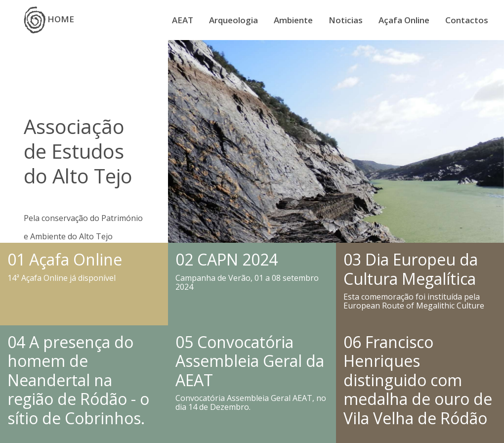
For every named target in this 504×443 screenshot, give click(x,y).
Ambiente (293, 20)
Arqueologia (233, 20)
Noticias (346, 20)
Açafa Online (404, 20)
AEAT (183, 20)
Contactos (467, 20)
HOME (49, 20)
